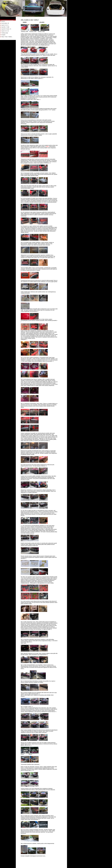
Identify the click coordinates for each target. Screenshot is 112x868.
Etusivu (3, 21)
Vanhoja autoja (5, 33)
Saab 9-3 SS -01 (5, 25)
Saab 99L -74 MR (5, 27)
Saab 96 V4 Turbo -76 (6, 29)
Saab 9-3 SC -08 (5, 31)
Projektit (3, 35)
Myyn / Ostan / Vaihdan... (7, 37)
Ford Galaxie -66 (5, 23)
